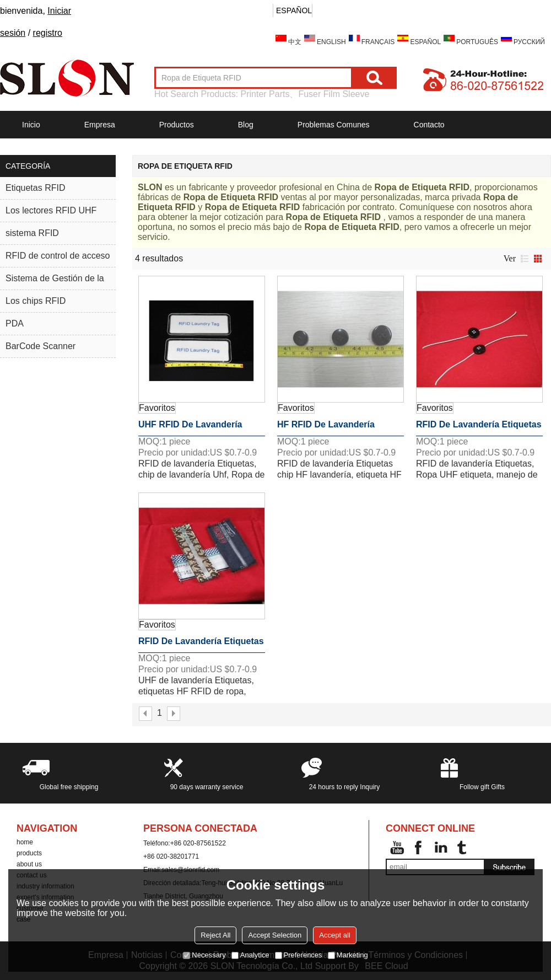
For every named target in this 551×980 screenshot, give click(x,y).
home (25, 842)
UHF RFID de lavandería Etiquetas (190, 428)
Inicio (31, 125)
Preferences (299, 955)
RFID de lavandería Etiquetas (479, 424)
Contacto (429, 125)
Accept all (334, 935)
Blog (246, 125)
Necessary (204, 955)
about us (29, 864)
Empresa (100, 125)
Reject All (215, 935)
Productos (177, 125)
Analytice (250, 955)
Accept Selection (275, 935)
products (29, 853)
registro (48, 33)
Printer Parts (265, 94)
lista (525, 259)
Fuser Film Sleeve (334, 94)
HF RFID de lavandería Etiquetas (326, 428)
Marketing (348, 955)
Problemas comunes (334, 125)
